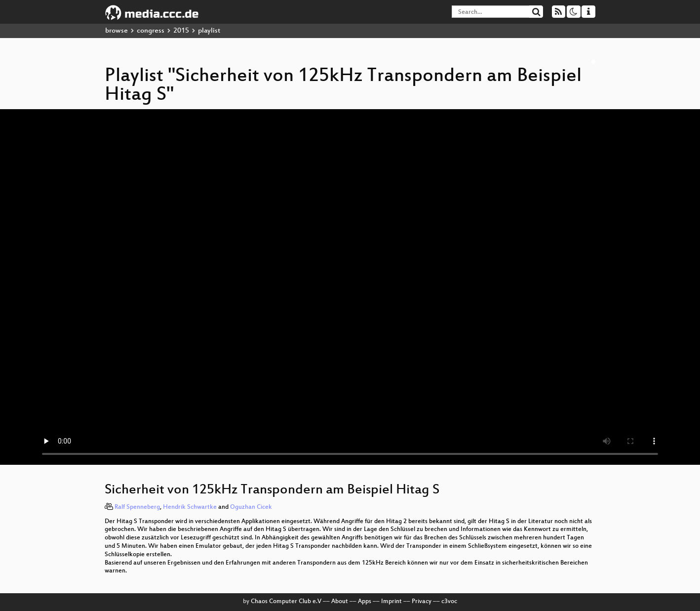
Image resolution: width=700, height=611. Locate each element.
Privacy (422, 602)
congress (151, 31)
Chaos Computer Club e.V (286, 602)
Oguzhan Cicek (251, 507)
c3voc (449, 602)
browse (117, 31)
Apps (365, 602)
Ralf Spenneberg (137, 507)
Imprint (391, 602)
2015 (181, 31)
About (340, 602)
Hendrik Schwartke (190, 507)
